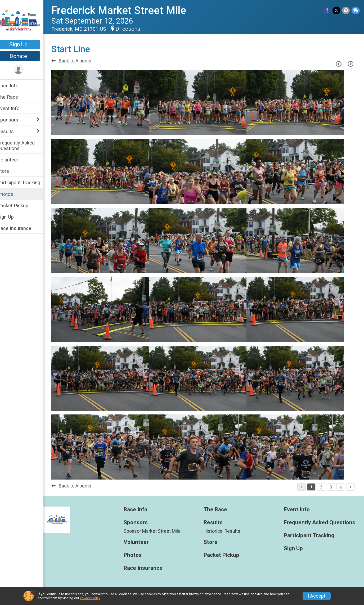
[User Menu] (25, 70)
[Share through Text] (356, 10)
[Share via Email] (346, 10)
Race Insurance (21, 228)
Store (10, 171)
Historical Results (226, 531)
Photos (12, 194)
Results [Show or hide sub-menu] (12, 131)
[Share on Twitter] (337, 10)
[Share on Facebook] (328, 10)
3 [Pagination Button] (331, 487)
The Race (15, 97)
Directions (135, 29)
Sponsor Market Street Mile (157, 531)
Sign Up (25, 44)
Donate (25, 56)
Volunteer (15, 160)
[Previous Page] (339, 64)
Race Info (15, 86)
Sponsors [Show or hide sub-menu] (15, 120)
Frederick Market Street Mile (126, 10)
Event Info (15, 108)
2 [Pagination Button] (321, 487)
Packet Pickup (20, 206)
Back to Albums (78, 61)
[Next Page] (350, 64)
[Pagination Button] (350, 487)
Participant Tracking (26, 182)
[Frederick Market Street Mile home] (25, 20)
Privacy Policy (90, 598)
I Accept (317, 596)
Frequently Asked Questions (23, 146)
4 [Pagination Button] (341, 487)
